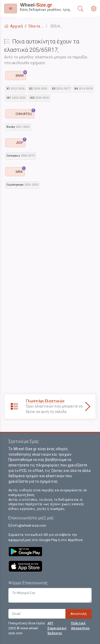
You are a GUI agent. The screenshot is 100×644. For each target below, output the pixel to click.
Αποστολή (79, 614)
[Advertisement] (49, 244)
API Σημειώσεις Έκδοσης (57, 628)
